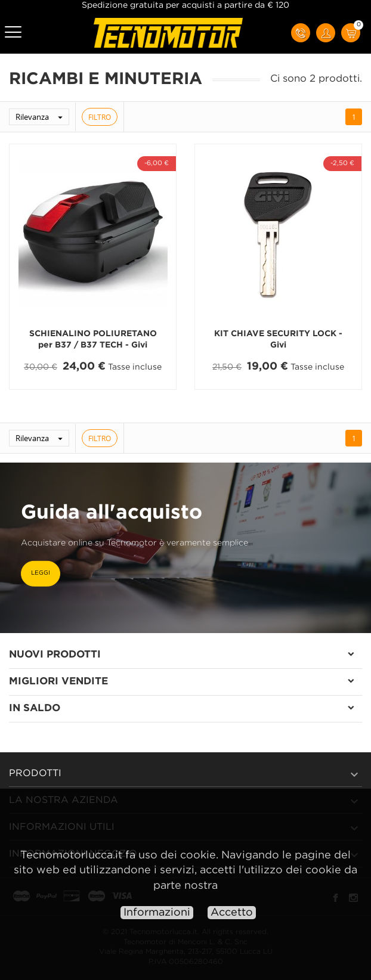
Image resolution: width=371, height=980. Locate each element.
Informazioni (157, 913)
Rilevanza (42, 117)
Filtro (100, 117)
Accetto (232, 913)
